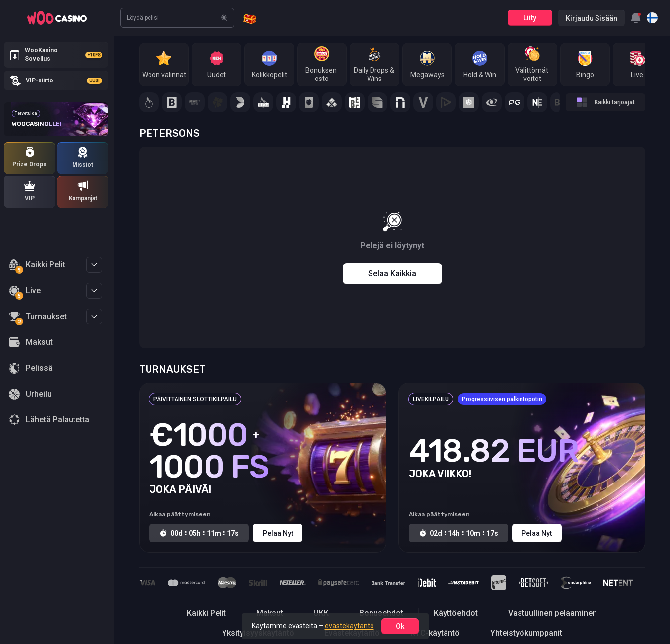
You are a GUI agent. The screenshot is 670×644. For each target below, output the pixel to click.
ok (400, 626)
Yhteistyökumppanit (526, 633)
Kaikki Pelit (37, 266)
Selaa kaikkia (392, 274)
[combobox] (636, 18)
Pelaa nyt (278, 533)
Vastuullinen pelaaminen (553, 613)
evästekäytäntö (349, 626)
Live (25, 292)
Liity (530, 18)
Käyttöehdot (456, 613)
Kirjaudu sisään (592, 18)
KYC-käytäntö (435, 633)
